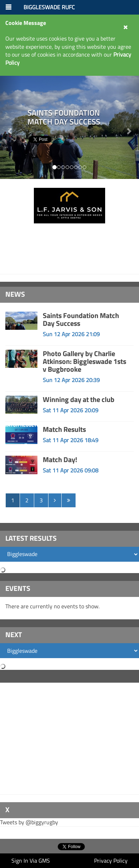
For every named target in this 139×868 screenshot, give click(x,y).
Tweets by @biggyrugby (29, 822)
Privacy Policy (111, 861)
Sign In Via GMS (31, 861)
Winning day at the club (79, 399)
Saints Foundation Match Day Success (81, 319)
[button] (129, 127)
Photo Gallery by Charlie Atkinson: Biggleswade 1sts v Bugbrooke (84, 361)
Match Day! (60, 459)
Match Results (64, 429)
